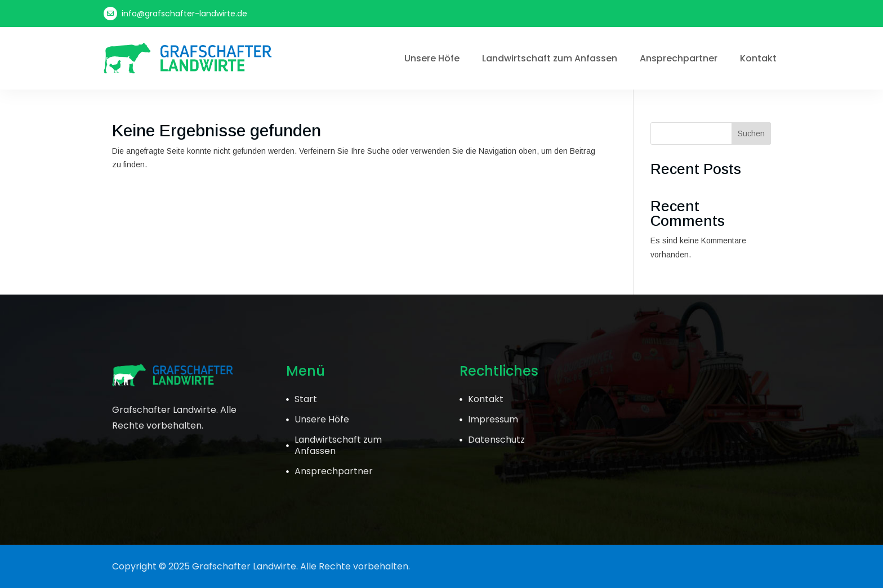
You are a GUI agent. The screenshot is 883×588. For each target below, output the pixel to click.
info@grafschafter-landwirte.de (184, 14)
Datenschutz (496, 440)
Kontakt (758, 59)
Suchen (751, 133)
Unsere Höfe (432, 59)
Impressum (493, 419)
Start (306, 399)
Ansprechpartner (679, 59)
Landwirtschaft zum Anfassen (550, 59)
